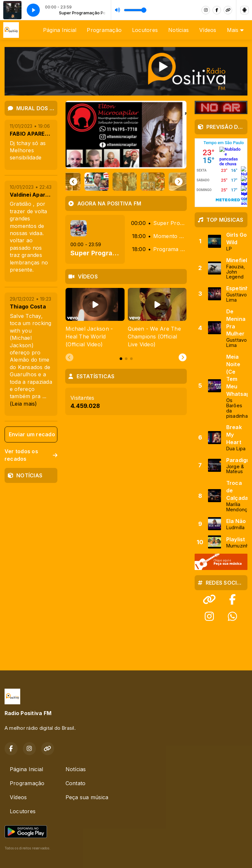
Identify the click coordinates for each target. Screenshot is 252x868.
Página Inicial (60, 30)
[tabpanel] (95, 318)
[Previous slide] (69, 358)
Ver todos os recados (31, 455)
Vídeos (208, 30)
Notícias (178, 30)
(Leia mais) (23, 404)
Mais (235, 30)
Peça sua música (87, 797)
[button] (80, 182)
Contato (76, 783)
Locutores (145, 30)
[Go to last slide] (73, 182)
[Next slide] (179, 182)
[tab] (121, 359)
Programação (104, 30)
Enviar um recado (32, 434)
